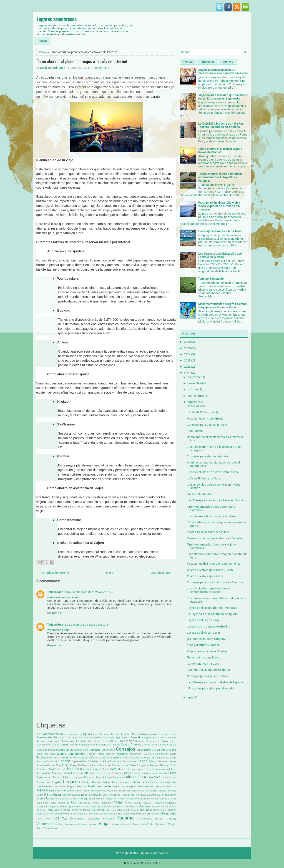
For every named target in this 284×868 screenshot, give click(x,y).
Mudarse (143, 791)
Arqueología (150, 738)
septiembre (195, 396)
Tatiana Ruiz (55, 592)
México (42, 790)
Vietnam (124, 824)
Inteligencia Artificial (49, 773)
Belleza (115, 741)
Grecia (50, 769)
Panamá (74, 799)
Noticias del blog (131, 795)
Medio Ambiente (99, 786)
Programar (42, 807)
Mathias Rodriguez (53, 68)
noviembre (195, 383)
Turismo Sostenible (211, 279)
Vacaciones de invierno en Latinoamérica (214, 564)
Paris (116, 799)
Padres (41, 799)
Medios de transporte (124, 787)
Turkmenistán (144, 819)
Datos (101, 754)
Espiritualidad (79, 762)
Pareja (109, 799)
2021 (187, 373)
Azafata (88, 741)
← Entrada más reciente (53, 573)
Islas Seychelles (160, 773)
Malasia (117, 782)
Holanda (105, 769)
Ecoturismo (69, 758)
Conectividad (108, 750)
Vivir (143, 824)
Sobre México (196, 406)
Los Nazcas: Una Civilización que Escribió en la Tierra (220, 255)
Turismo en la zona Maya (203, 657)
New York (108, 795)
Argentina (137, 737)
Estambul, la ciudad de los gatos (208, 670)
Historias (85, 769)
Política (128, 803)
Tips (56, 818)
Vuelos (151, 824)
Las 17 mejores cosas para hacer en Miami (215, 500)
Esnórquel (52, 762)
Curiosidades (77, 754)
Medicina (81, 786)
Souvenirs (94, 814)
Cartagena (85, 745)
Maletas (127, 782)
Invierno (78, 773)
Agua (86, 734)
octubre (193, 389)
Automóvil (68, 741)
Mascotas (59, 786)
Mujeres (153, 791)
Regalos (156, 807)
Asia (160, 738)
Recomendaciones (107, 807)
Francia (86, 765)
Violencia (135, 824)
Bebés (106, 741)
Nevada (97, 795)
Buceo (173, 741)
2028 (39, 734)
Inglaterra (171, 769)
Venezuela (70, 824)
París (122, 799)
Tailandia (156, 814)
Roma (67, 810)
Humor (133, 769)
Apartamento (122, 738)
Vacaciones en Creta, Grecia (205, 419)
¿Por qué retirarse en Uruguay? (207, 639)
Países (50, 798)
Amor (62, 738)
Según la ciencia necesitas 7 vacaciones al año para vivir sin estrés (223, 72)
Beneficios (127, 741)
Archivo (228, 62)
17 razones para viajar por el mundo (210, 688)
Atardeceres (43, 741)
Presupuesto (170, 803)
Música (172, 791)
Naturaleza (53, 795)
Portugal (147, 803)
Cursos (91, 754)
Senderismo (160, 810)
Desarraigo (135, 754)
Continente (159, 750)
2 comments (101, 68)
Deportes (122, 754)
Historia (73, 769)
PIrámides (84, 803)
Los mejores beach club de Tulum (220, 231)
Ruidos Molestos (92, 810)
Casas (95, 745)
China (153, 745)
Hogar (96, 769)
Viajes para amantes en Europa (207, 651)
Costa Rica (43, 754)
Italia (173, 773)
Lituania (166, 777)
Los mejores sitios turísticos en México (213, 516)
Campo (55, 745)
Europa (142, 761)
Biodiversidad (153, 741)
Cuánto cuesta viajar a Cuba (205, 576)
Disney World (169, 754)
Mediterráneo (146, 786)
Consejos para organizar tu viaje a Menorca (215, 582)
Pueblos (79, 807)
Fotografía (76, 765)
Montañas (83, 791)
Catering (116, 745)
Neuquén (87, 795)
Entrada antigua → (163, 573)
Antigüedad (96, 738)
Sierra (39, 814)
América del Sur (47, 737)
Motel (122, 791)
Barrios (97, 741)
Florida (66, 765)
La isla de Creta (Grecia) (202, 412)
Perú (74, 803)
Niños (117, 795)
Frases (95, 765)
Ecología (42, 757)
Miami (53, 791)
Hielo (63, 769)
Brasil (165, 741)
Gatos (132, 765)
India (149, 769)
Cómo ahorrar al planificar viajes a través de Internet (82, 61)
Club (85, 750)
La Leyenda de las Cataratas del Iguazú (212, 614)
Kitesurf (100, 777)
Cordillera (171, 750)
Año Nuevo (109, 738)
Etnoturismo (129, 762)
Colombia (95, 750)
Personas (64, 803)
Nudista (146, 795)
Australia (55, 741)
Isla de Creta (97, 773)
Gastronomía (120, 765)
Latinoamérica (135, 777)
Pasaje (154, 799)
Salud (126, 810)
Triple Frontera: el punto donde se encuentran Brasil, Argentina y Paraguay (220, 177)
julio (190, 698)
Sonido (67, 814)
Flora (59, 765)
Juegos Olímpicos (84, 777)
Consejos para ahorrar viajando (207, 456)
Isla (86, 773)
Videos (115, 824)
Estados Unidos (98, 761)
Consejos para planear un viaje (207, 425)
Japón (40, 777)
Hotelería (123, 769)
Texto (48, 819)
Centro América (131, 744)
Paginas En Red (151, 863)
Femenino (41, 765)
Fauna (173, 762)
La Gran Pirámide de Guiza (204, 478)
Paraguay (85, 799)
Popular (189, 62)
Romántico (77, 810)
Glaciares (165, 765)
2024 (187, 354)
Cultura (62, 754)
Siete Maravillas (53, 814)
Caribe (74, 745)
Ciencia (172, 745)
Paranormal (98, 799)
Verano (93, 824)
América (146, 734)
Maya (70, 786)
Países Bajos (62, 799)
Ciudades (62, 750)
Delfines (110, 754)
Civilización (76, 750)
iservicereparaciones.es (63, 597)
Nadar (40, 795)
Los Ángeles (54, 782)
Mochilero (70, 791)
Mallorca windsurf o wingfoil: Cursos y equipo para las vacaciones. (222, 306)
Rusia (113, 810)
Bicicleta (140, 741)
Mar (174, 782)
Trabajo (79, 819)
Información (159, 769)
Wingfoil (172, 824)
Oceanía (155, 795)
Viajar (104, 824)
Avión (79, 741)
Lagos (109, 777)
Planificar (106, 803)
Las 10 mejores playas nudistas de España (215, 682)
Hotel (114, 769)
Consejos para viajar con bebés (208, 676)
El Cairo (125, 758)
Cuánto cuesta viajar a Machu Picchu (211, 570)
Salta (119, 810)
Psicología (67, 807)
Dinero (156, 754)
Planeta (95, 803)
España (64, 761)
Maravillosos (44, 786)
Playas (118, 802)
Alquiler (136, 734)
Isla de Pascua (115, 773)
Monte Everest (98, 791)
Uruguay (171, 819)
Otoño (173, 795)
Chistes (162, 745)
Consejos (126, 749)
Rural (105, 810)
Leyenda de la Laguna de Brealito (209, 626)
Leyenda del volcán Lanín (203, 633)
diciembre (194, 377)
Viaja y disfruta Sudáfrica (203, 645)
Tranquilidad (93, 819)
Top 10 (67, 818)
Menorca (172, 787)
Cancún (65, 745)
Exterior (153, 762)
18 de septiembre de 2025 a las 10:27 (89, 592)
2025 (187, 348)
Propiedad (54, 807)
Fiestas (51, 765)
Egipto (115, 758)
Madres (106, 782)
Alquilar (126, 734)
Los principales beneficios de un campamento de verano (208, 590)
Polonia (137, 803)
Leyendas (154, 777)
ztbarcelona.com (58, 630)
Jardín (48, 777)
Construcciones (145, 750)
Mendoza (161, 787)
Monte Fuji (113, 791)
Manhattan (151, 782)
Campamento (43, 745)
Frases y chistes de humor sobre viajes (212, 472)
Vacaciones (45, 824)
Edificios (93, 758)
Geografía (143, 765)
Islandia (129, 773)
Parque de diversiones (138, 799)
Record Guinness (126, 807)
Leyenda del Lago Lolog (203, 620)
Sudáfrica (117, 814)
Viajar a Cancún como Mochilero (208, 532)
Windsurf (161, 824)
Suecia (127, 814)
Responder (55, 613)
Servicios (172, 810)
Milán (60, 791)
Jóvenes (57, 777)
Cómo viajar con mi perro (203, 664)
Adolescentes (67, 734)
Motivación (132, 791)
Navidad (67, 795)
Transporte (109, 819)
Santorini (134, 810)
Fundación (105, 765)
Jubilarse (68, 777)
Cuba (53, 754)
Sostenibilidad (80, 814)
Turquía (159, 819)
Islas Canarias (142, 773)
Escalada (171, 758)
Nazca (76, 795)
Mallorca (138, 782)
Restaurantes (54, 810)
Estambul (116, 761)
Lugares (71, 782)
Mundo (163, 791)
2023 (187, 360)
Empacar (135, 758)
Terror (40, 819)
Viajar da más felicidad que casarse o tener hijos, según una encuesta (223, 97)
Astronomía (170, 738)
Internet (67, 773)
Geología (154, 765)
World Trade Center (47, 828)
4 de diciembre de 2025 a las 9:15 (86, 625)
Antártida (83, 738)
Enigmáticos (158, 758)
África (78, 734)
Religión (41, 810)
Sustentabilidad (140, 814)
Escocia (41, 761)
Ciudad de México (46, 750)
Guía (57, 769)
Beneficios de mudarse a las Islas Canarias (215, 538)
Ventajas (82, 824)
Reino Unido (168, 807)
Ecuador (82, 758)
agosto (192, 402)
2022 (187, 367)
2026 (187, 342)
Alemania (104, 734)
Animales (71, 737)
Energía (146, 758)
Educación (104, 758)
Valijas (60, 824)
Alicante (115, 734)
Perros (53, 803)
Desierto (147, 754)
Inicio (42, 41)
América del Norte (165, 734)
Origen (165, 795)
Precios (157, 803)
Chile (146, 745)
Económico (55, 758)
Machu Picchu (91, 782)
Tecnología (169, 813)
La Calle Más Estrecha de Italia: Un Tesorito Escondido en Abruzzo (221, 125)
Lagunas (118, 777)
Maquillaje (164, 782)
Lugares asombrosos (56, 19)
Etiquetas (208, 62)
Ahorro (94, 734)
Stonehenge (106, 814)
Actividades (51, 734)
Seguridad (146, 810)
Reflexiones (144, 807)
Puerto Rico (90, 807)
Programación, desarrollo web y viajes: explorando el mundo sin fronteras (219, 206)
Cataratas (104, 745)
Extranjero (163, 762)
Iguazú (142, 769)
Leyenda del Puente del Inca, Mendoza (212, 608)
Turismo (125, 818)
